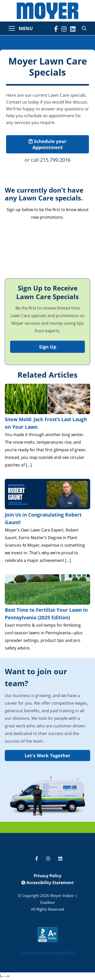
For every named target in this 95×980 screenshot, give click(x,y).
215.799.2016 (55, 160)
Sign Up (48, 347)
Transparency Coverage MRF (48, 953)
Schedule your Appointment (48, 144)
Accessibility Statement (48, 883)
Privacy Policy (48, 876)
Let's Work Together (48, 756)
